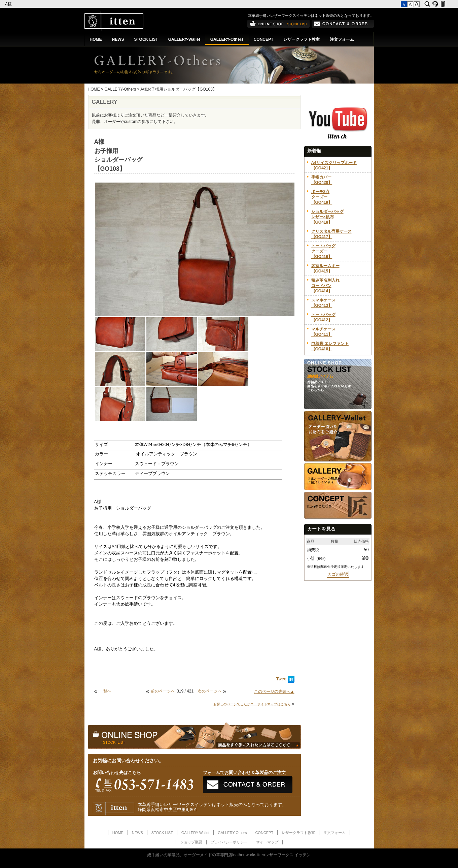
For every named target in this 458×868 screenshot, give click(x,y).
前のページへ (163, 691)
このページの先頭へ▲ (274, 692)
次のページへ (210, 691)
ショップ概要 (191, 842)
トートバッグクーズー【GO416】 (323, 251)
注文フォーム (342, 39)
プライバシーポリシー (229, 842)
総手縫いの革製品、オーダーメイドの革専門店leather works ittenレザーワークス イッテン (229, 855)
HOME (96, 39)
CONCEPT (264, 39)
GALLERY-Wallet (184, 39)
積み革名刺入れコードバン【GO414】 (325, 286)
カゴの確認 (338, 574)
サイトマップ (267, 842)
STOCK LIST (146, 39)
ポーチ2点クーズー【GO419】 (322, 197)
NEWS (118, 39)
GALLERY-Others (227, 39)
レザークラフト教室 (302, 39)
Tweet (282, 679)
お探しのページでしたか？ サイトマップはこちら (252, 704)
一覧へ (105, 691)
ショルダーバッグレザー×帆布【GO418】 (327, 217)
